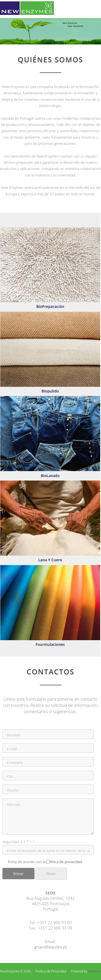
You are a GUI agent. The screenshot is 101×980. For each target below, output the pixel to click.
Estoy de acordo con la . (48, 862)
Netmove (95, 971)
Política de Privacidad (51, 971)
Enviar (18, 874)
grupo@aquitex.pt (50, 947)
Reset (51, 874)
